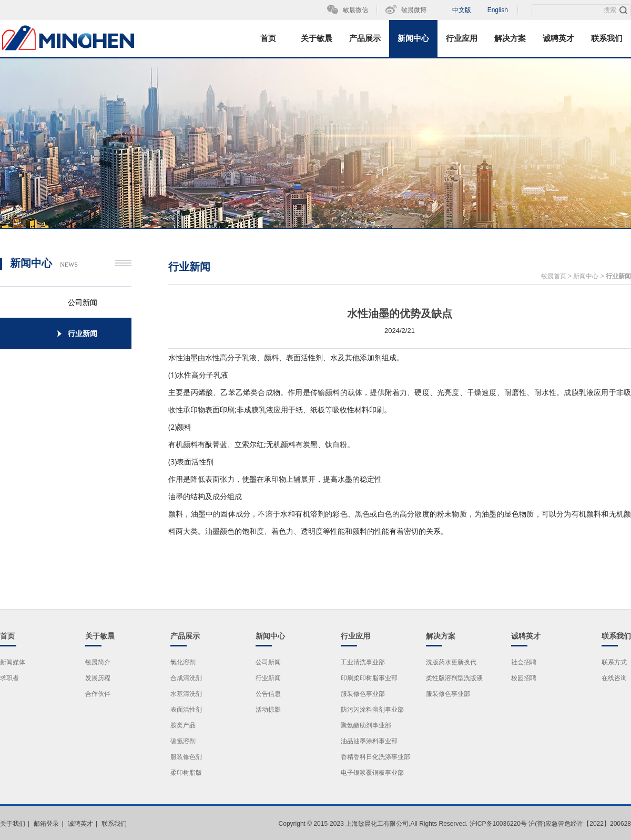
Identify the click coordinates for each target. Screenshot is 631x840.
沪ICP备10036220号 (498, 824)
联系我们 (607, 38)
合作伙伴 (98, 694)
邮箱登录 (46, 824)
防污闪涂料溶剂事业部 (372, 710)
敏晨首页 (554, 276)
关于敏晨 (317, 38)
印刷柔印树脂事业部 (369, 678)
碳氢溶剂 (183, 741)
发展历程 (98, 678)
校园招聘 (524, 678)
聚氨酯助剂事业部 (366, 725)
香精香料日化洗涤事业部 (375, 757)
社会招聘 (524, 662)
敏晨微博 (414, 10)
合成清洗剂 (186, 678)
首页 (268, 38)
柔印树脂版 (186, 773)
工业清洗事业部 (363, 662)
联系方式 (614, 662)
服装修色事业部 (363, 694)
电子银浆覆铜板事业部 (372, 773)
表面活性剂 (186, 710)
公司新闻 (268, 662)
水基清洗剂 (186, 694)
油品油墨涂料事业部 (369, 741)
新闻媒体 (13, 662)
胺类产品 (183, 725)
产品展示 (365, 38)
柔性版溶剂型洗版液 (454, 678)
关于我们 (13, 824)
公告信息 (268, 694)
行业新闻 (618, 276)
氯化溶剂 (183, 662)
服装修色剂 (186, 757)
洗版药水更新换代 (451, 662)
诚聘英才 (558, 38)
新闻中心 (413, 38)
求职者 (9, 678)
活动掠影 (268, 710)
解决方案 (510, 38)
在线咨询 (614, 678)
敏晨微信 (355, 10)
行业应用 (462, 38)
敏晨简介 (98, 662)
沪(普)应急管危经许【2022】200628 (580, 824)
